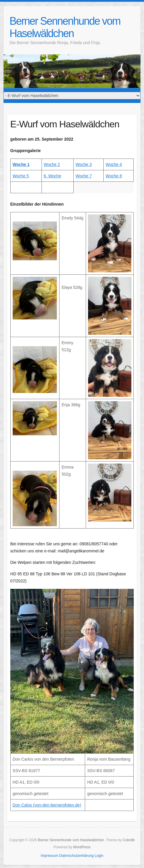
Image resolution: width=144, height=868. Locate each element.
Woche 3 (84, 164)
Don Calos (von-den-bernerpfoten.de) (47, 805)
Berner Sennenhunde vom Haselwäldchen (65, 27)
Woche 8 (114, 176)
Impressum (49, 856)
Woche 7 (84, 176)
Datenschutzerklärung (76, 856)
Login (99, 856)
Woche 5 (21, 176)
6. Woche (53, 176)
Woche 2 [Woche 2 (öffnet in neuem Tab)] (52, 164)
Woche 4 (114, 164)
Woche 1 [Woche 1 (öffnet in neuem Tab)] (21, 164)
